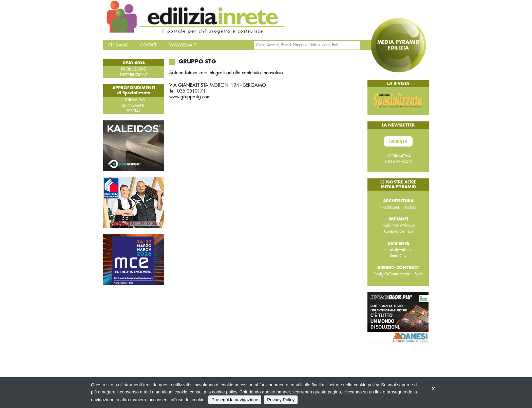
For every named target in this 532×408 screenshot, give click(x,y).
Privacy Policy (281, 400)
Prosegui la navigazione (235, 400)
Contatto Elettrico (398, 231)
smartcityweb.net (398, 250)
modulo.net (390, 207)
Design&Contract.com (392, 274)
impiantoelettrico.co (398, 225)
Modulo (410, 207)
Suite (419, 274)
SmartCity (398, 256)
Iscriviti (398, 141)
